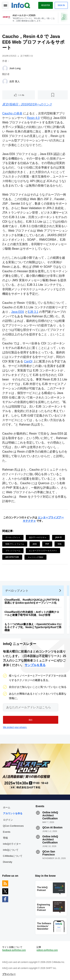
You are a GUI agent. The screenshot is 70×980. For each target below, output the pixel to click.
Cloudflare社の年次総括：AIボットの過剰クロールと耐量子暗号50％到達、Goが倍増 (32, 613)
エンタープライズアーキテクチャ (43, 550)
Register (46, 5)
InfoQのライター (12, 844)
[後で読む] (53, 95)
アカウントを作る (13, 813)
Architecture (12, 557)
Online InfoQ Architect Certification (50, 815)
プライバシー (9, 974)
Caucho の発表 (12, 113)
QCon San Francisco (49, 853)
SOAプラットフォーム (15, 544)
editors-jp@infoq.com (47, 950)
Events (7, 832)
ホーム (7, 807)
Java (35, 544)
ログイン (8, 820)
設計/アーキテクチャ (38, 537)
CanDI (28, 361)
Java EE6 (18, 312)
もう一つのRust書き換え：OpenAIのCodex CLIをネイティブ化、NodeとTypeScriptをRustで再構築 (33, 627)
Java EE (59, 537)
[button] (31, 720)
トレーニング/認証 (35, 557)
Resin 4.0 (33, 118)
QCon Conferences (13, 826)
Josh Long (15, 68)
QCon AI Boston (52, 827)
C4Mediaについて (13, 856)
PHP (47, 544)
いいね (21, 95)
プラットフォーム (13, 550)
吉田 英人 (15, 81)
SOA (60, 544)
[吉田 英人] (5, 82)
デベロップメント (13, 537)
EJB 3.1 (33, 312)
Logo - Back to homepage (21, 5)
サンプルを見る (35, 665)
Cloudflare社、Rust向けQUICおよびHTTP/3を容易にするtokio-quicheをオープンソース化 (32, 601)
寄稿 (5, 838)
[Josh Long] (5, 68)
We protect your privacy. (15, 727)
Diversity (8, 862)
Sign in (61, 5)
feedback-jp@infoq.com (14, 950)
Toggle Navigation (5, 5)
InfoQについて (11, 850)
